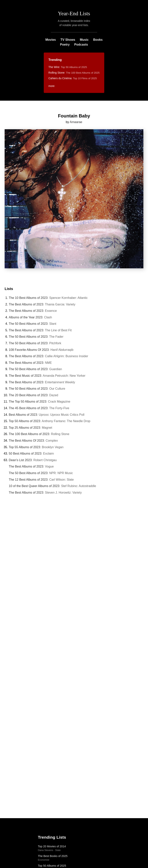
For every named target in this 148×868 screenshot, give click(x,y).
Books (98, 40)
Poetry (65, 45)
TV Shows (68, 40)
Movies (51, 40)
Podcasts (81, 45)
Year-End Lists (74, 13)
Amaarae (76, 122)
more (51, 86)
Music (84, 40)
